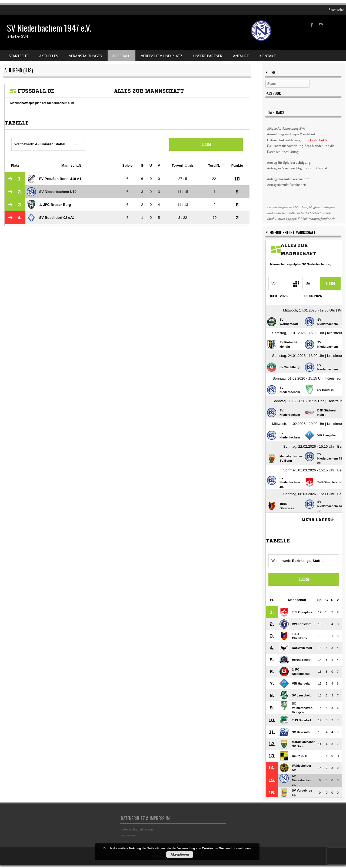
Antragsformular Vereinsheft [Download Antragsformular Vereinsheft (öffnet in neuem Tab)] (287, 185)
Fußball (122, 56)
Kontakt (268, 56)
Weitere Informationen (235, 848)
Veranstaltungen (86, 56)
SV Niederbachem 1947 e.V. (49, 28)
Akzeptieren (180, 854)
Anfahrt (241, 56)
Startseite (336, 10)
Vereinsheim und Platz (162, 56)
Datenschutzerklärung (137, 829)
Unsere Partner (208, 56)
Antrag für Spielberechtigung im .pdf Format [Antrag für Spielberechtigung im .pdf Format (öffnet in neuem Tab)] (297, 168)
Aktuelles (49, 56)
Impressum (129, 835)
